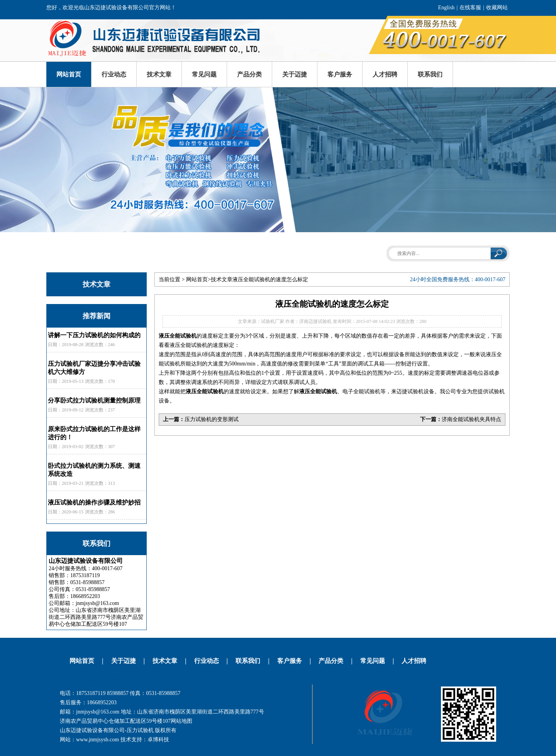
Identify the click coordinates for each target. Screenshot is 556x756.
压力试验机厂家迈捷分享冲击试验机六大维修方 (94, 368)
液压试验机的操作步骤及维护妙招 (94, 502)
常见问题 (204, 74)
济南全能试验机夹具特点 (471, 419)
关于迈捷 (295, 74)
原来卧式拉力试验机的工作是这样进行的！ (94, 433)
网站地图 (181, 721)
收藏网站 (497, 8)
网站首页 (69, 74)
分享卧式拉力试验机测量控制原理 (94, 400)
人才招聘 (385, 74)
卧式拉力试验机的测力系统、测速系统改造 (94, 470)
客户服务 (340, 74)
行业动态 (114, 74)
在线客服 (470, 8)
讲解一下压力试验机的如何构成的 (94, 335)
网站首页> (198, 279)
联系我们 (430, 74)
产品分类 (249, 74)
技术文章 (159, 74)
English (447, 8)
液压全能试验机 (178, 336)
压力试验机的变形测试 (212, 419)
